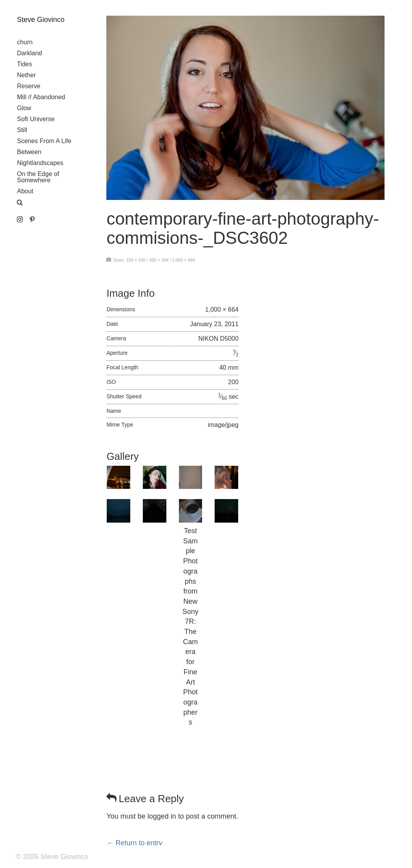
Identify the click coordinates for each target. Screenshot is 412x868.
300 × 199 (159, 260)
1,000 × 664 (183, 260)
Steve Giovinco (41, 20)
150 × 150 (136, 260)
